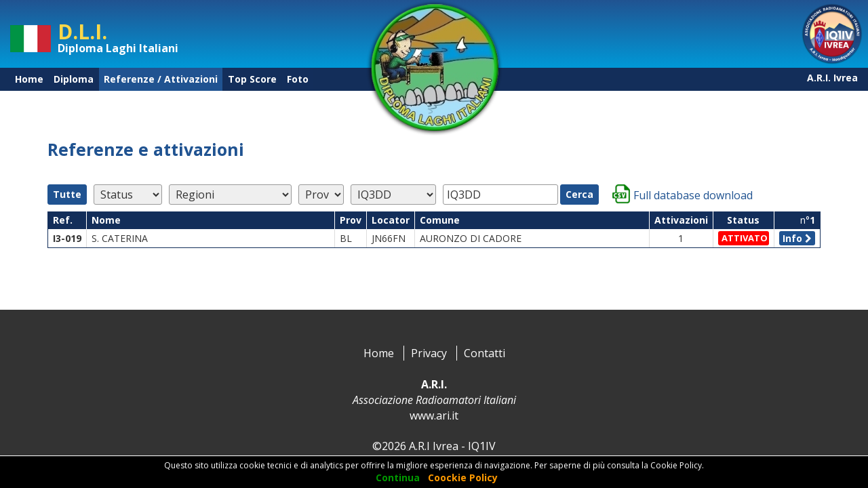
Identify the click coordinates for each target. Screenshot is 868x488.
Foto (298, 79)
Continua (398, 477)
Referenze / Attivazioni (161, 79)
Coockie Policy (463, 477)
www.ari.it (434, 415)
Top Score (252, 79)
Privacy (429, 353)
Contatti (485, 353)
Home (29, 79)
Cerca (579, 194)
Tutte (67, 194)
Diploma (74, 79)
